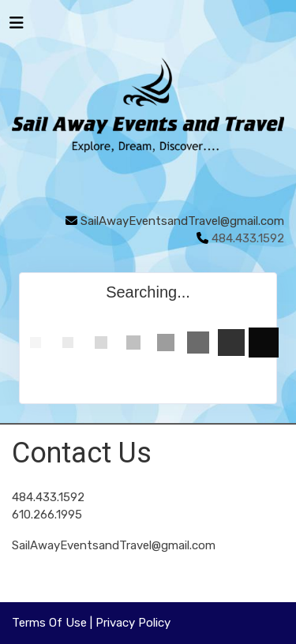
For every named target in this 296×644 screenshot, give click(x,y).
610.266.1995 (47, 515)
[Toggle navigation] (17, 27)
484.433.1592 (48, 497)
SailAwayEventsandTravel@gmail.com (182, 221)
